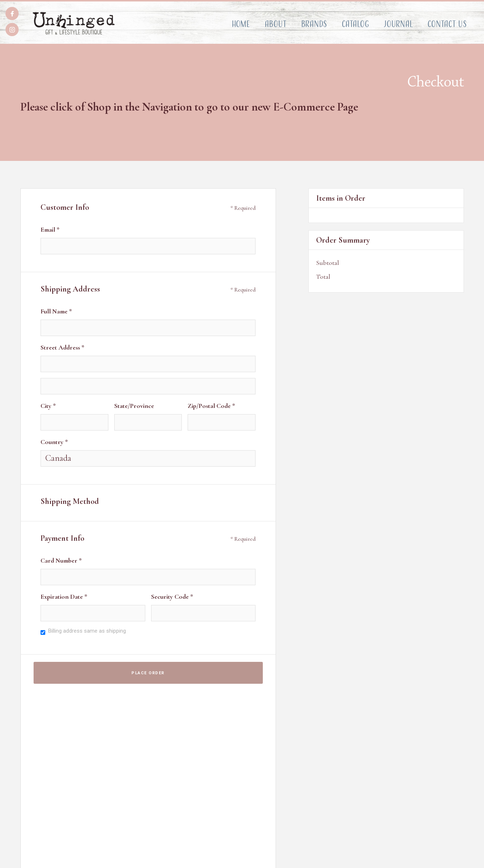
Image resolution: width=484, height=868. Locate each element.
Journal (398, 24)
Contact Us (447, 24)
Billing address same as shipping (87, 631)
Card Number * (61, 560)
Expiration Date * (64, 597)
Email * (50, 229)
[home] (74, 23)
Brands (314, 24)
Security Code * (172, 597)
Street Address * (62, 347)
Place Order (148, 673)
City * (48, 406)
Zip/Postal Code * (211, 406)
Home (241, 24)
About (276, 24)
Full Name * (56, 311)
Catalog (355, 24)
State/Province (134, 406)
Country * (54, 442)
